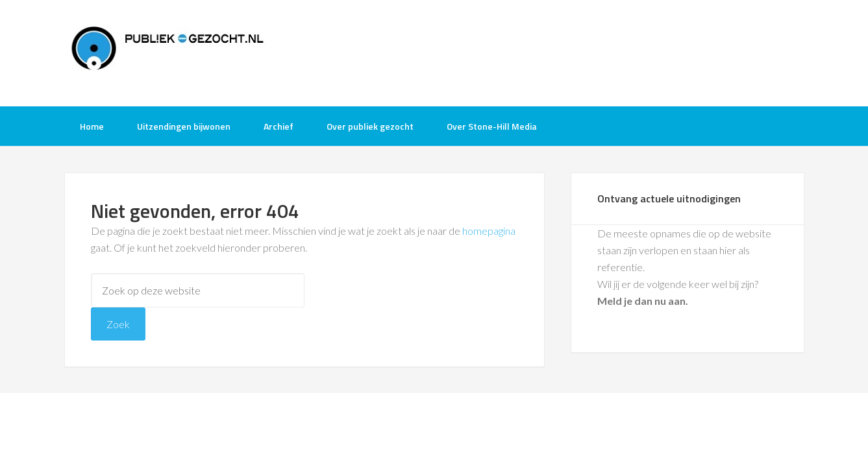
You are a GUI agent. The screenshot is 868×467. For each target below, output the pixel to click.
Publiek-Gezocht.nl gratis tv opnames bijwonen (168, 52)
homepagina (489, 231)
